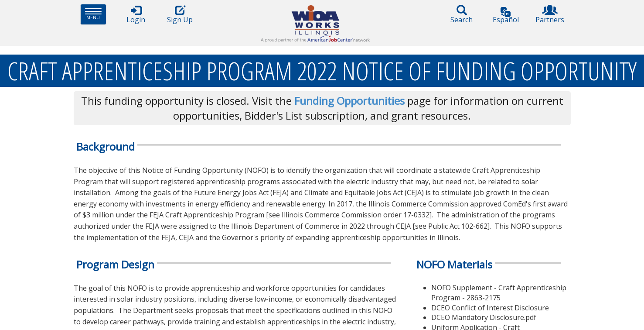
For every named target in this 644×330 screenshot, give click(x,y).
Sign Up (180, 15)
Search (462, 15)
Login (136, 15)
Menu (96, 14)
